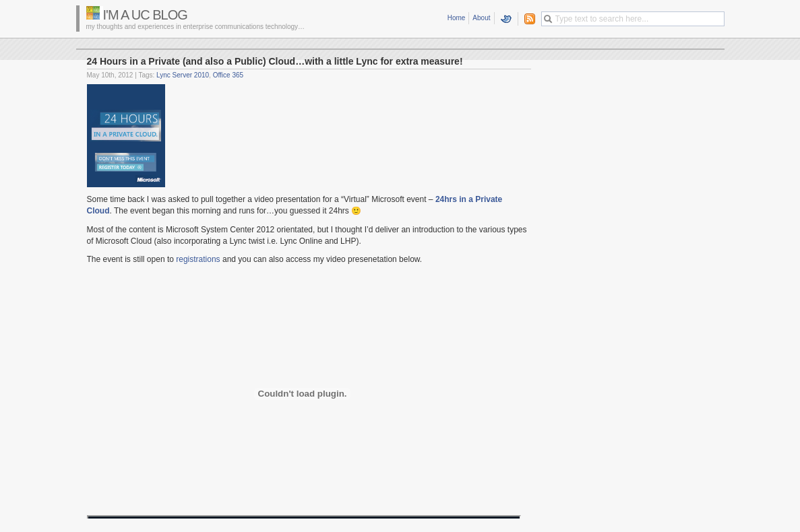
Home (457, 18)
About (481, 18)
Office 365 (228, 75)
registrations (198, 259)
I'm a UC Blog (145, 15)
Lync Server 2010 (183, 75)
